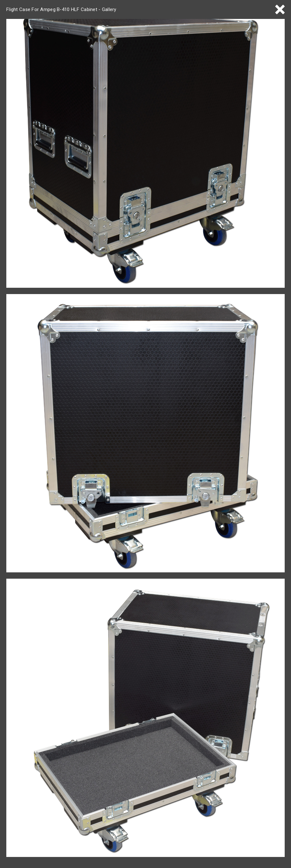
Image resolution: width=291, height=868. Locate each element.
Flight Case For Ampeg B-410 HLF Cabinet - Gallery (61, 9)
